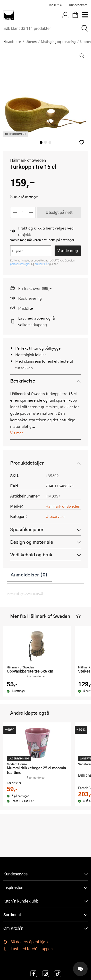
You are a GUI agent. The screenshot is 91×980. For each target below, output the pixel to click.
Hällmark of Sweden (28, 160)
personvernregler (21, 264)
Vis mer (17, 433)
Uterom (31, 41)
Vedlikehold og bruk (31, 555)
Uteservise (55, 516)
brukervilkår (42, 264)
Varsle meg (68, 251)
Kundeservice (78, 5)
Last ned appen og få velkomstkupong (37, 321)
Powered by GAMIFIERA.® (25, 594)
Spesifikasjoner (27, 529)
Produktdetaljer (27, 463)
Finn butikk (55, 5)
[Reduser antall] (15, 212)
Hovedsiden (12, 41)
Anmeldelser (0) (29, 574)
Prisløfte (26, 308)
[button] (82, 142)
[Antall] (23, 212)
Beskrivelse (23, 381)
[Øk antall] (31, 212)
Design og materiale (32, 542)
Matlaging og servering (58, 41)
